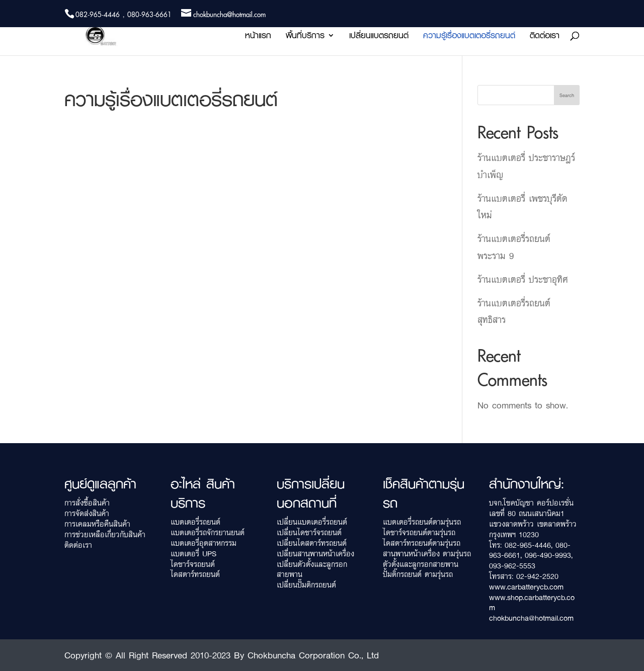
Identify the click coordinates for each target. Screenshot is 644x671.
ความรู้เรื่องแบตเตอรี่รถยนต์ (469, 37)
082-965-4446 (528, 545)
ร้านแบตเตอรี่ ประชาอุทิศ (523, 279)
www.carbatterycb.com (526, 587)
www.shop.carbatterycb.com (532, 603)
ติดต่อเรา (545, 37)
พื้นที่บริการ (305, 37)
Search (567, 95)
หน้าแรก (258, 37)
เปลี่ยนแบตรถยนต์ (379, 37)
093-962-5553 (512, 566)
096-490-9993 (548, 555)
